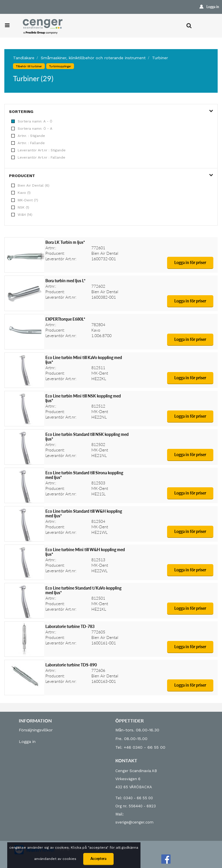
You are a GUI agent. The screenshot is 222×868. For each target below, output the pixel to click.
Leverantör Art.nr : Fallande (38, 157)
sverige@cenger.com (134, 822)
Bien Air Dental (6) (30, 185)
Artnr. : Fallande (28, 143)
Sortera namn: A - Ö (32, 121)
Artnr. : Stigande (28, 136)
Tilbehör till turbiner (29, 66)
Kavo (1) (21, 193)
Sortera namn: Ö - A (32, 129)
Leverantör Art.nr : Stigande (38, 150)
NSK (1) (20, 207)
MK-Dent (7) (25, 200)
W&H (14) (22, 215)
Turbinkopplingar (60, 66)
